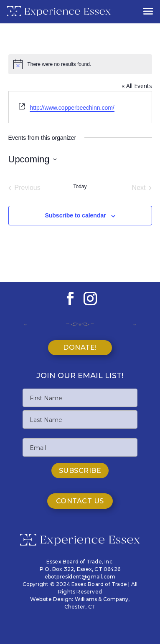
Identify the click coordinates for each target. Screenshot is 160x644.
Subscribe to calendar (75, 215)
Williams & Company (102, 599)
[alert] (80, 64)
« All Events (137, 86)
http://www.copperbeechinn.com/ (72, 108)
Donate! (80, 347)
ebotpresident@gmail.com (80, 577)
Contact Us (80, 501)
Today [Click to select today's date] (80, 187)
